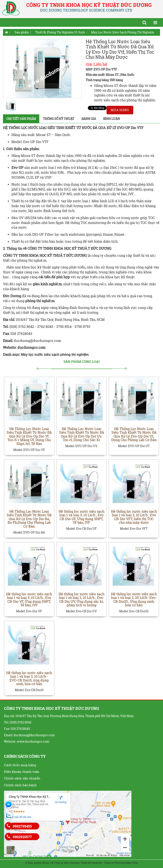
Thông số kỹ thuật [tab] (59, 119)
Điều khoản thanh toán (22, 772)
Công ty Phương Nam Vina (121, 863)
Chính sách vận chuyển (22, 778)
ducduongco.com (32, 347)
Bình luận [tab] (112, 119)
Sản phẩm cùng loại (81, 362)
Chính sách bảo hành (20, 785)
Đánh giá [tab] (89, 119)
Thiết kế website (91, 863)
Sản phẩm (22, 32)
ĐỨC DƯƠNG (77, 255)
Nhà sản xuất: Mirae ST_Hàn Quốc (110, 75)
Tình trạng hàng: (98, 80)
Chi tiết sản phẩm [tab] (21, 119)
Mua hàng (120, 110)
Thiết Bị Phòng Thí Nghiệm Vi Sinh (60, 32)
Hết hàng (116, 80)
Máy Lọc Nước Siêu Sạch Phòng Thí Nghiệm (123, 32)
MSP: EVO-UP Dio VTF (101, 69)
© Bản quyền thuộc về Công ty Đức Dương (52, 863)
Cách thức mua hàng (20, 765)
